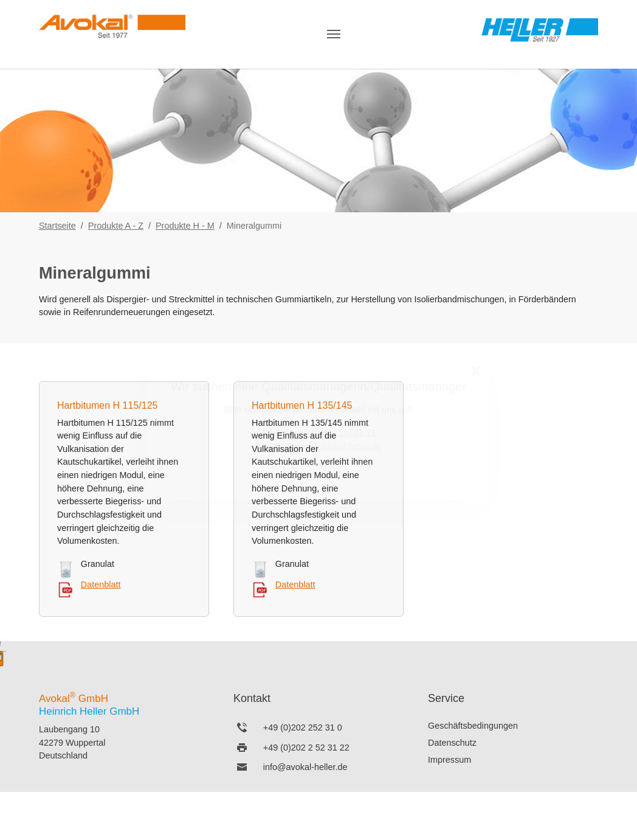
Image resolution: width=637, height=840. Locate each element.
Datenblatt (101, 585)
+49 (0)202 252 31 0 (303, 727)
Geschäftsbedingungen (473, 726)
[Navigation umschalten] (334, 34)
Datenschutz (452, 743)
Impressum (449, 760)
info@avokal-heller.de (305, 767)
